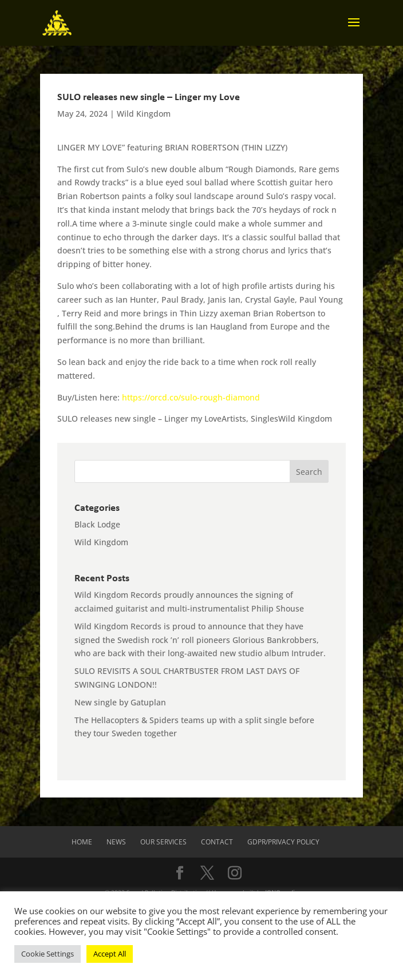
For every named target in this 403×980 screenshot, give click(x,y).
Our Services (163, 842)
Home (82, 842)
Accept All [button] (110, 954)
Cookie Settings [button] (48, 954)
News (116, 842)
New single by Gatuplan (120, 702)
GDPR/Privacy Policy (283, 842)
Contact (217, 842)
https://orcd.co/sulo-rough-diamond (191, 397)
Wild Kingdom (144, 114)
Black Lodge (97, 524)
